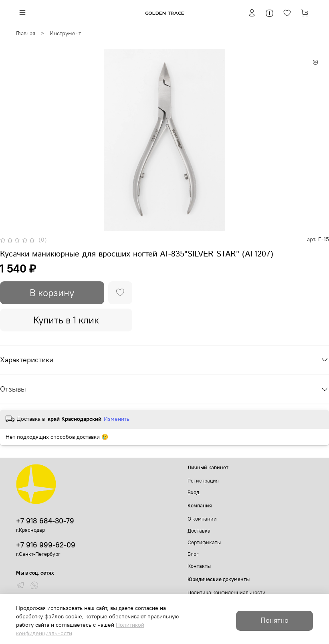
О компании (202, 519)
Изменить (117, 419)
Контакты (199, 566)
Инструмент (65, 33)
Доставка (199, 531)
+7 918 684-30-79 (45, 521)
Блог (193, 554)
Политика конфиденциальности (227, 593)
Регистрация (203, 481)
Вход (193, 492)
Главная (26, 33)
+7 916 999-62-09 (46, 545)
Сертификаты (204, 542)
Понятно (275, 620)
